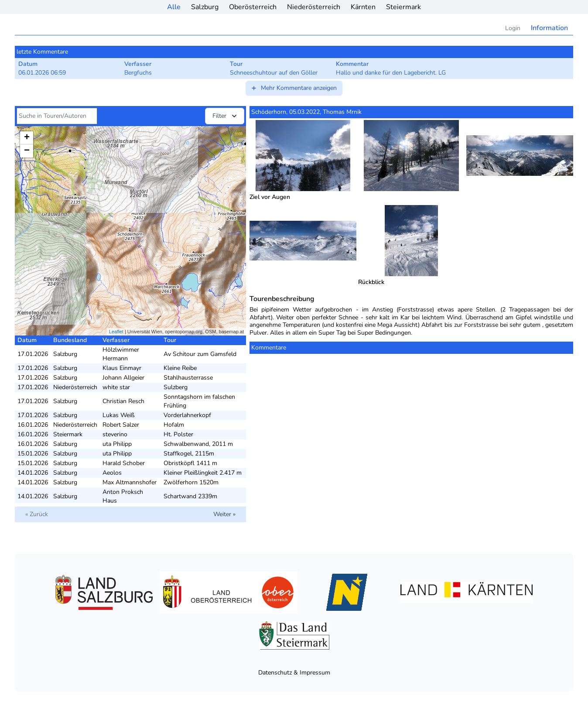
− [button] (27, 151)
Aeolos (112, 473)
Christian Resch (123, 401)
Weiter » (224, 514)
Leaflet (116, 332)
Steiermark (403, 7)
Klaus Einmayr (122, 368)
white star (116, 387)
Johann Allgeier (123, 378)
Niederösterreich (314, 7)
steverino (115, 434)
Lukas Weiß (119, 415)
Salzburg (205, 7)
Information (549, 28)
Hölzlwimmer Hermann (121, 354)
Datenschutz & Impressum (294, 673)
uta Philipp (117, 444)
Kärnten (363, 7)
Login (513, 28)
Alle (174, 7)
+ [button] (27, 138)
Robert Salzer (121, 425)
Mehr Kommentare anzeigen (294, 88)
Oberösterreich (253, 7)
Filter (226, 116)
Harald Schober (124, 463)
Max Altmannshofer (130, 482)
